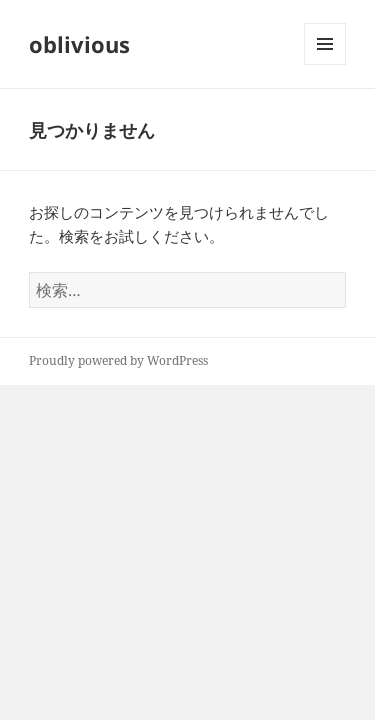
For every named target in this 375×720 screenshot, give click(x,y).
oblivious (79, 44)
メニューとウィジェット (325, 64)
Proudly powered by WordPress (118, 360)
